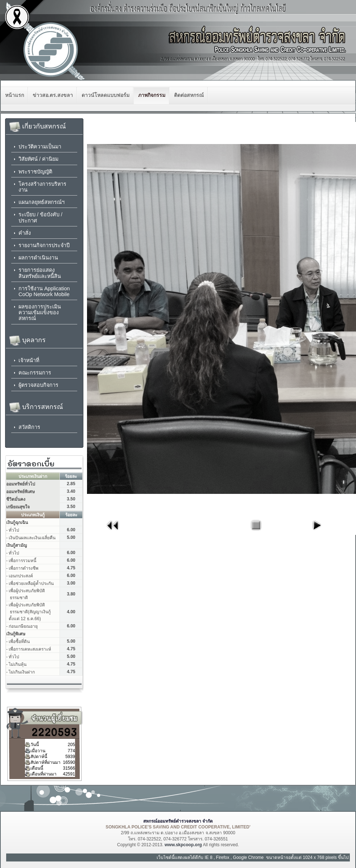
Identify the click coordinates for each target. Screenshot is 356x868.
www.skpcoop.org (183, 845)
